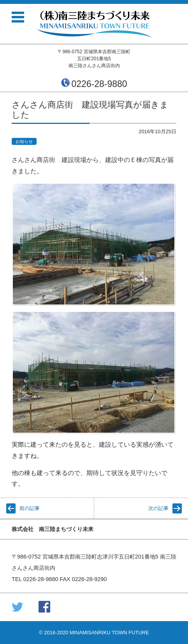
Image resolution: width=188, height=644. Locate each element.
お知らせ (24, 141)
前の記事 (30, 508)
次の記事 (158, 508)
